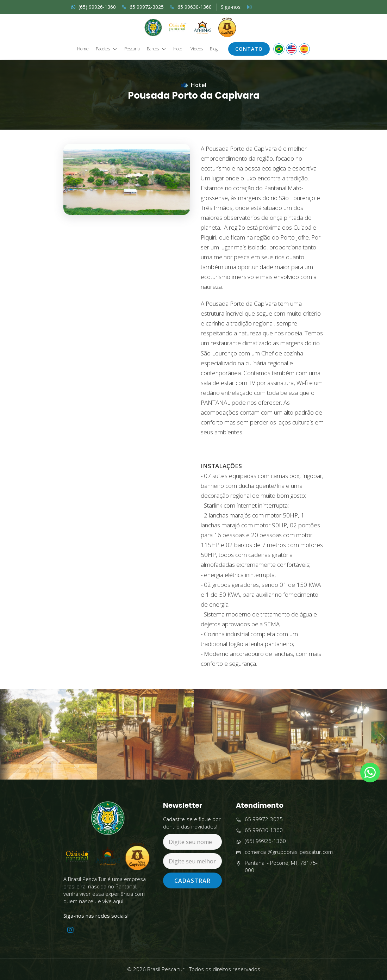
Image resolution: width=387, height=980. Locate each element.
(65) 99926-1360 (93, 7)
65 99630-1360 (191, 7)
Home (83, 49)
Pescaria (132, 49)
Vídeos (197, 49)
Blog (214, 49)
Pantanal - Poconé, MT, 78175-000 (277, 867)
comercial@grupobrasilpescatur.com (284, 852)
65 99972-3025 (143, 7)
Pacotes (107, 49)
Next (382, 751)
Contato (249, 49)
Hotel (178, 49)
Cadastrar (192, 881)
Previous (5, 751)
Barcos (157, 49)
